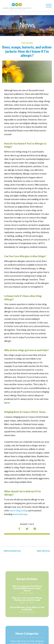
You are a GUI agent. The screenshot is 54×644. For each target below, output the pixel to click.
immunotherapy (20, 514)
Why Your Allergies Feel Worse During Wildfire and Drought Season (27, 590)
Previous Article (12, 551)
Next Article (44, 551)
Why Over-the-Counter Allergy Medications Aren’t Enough (27, 601)
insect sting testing (19, 510)
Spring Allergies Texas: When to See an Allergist (27, 610)
